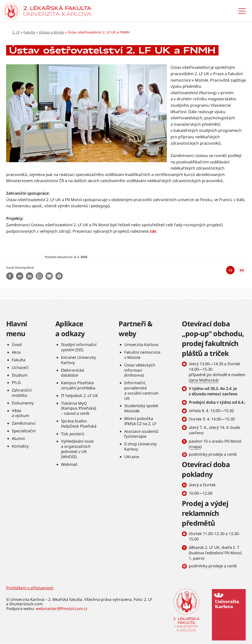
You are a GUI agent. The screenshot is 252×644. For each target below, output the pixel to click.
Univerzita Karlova (141, 345)
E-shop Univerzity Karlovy (141, 446)
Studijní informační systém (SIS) (79, 347)
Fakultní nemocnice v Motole (142, 355)
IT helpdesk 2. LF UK (79, 396)
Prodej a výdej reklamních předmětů (205, 513)
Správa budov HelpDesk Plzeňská (79, 424)
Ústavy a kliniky (51, 32)
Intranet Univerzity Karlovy (79, 360)
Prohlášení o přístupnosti (30, 588)
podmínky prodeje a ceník (213, 454)
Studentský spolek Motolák (141, 408)
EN (242, 270)
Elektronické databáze (73, 373)
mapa (195, 447)
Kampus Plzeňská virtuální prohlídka (78, 385)
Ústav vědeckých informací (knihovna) (140, 370)
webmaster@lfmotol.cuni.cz (62, 609)
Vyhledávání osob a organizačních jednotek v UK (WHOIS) (77, 449)
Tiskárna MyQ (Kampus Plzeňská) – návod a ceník (79, 408)
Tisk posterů (73, 434)
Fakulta (29, 32)
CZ (230, 270)
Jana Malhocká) (204, 380)
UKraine (132, 457)
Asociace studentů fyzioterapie (141, 434)
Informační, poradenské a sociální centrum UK (141, 390)
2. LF (16, 32)
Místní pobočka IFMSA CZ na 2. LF (140, 421)
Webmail (69, 464)
